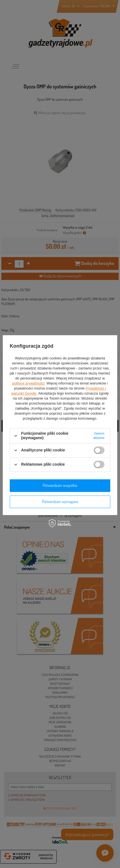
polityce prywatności (28, 384)
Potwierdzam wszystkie (60, 485)
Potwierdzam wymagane (60, 501)
